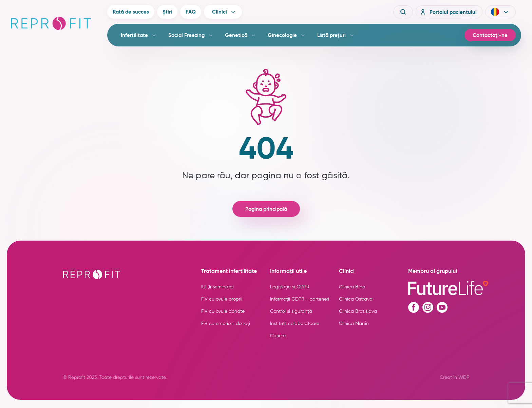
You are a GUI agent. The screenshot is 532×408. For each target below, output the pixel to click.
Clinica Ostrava (356, 299)
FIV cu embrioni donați (226, 323)
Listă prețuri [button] (331, 35)
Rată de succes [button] (131, 12)
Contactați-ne (490, 35)
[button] (500, 12)
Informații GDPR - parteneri (300, 299)
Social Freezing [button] (186, 35)
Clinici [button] (220, 12)
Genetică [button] (236, 35)
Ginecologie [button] (282, 35)
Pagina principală (266, 209)
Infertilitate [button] (134, 35)
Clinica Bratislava (358, 311)
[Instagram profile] (428, 307)
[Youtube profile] (442, 307)
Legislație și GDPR (290, 287)
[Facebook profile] (414, 307)
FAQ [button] (191, 12)
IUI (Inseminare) (217, 287)
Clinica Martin (354, 323)
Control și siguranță (291, 311)
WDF (464, 377)
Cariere (278, 336)
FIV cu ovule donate (223, 311)
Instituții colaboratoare (295, 323)
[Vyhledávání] (403, 12)
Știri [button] (167, 12)
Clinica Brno (352, 287)
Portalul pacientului (448, 12)
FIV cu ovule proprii (222, 299)
